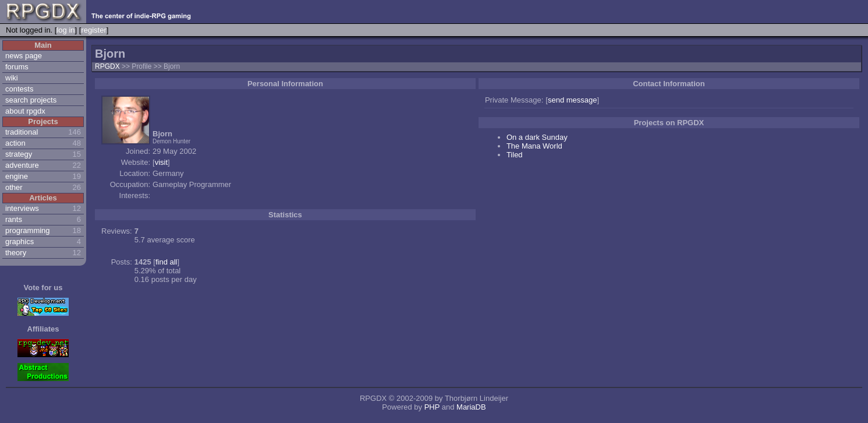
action (15, 143)
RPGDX (107, 66)
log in (65, 30)
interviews (22, 208)
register (93, 30)
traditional (22, 132)
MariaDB (471, 407)
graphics (20, 242)
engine (17, 176)
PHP (432, 407)
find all (166, 262)
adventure (22, 165)
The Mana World (534, 146)
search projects (31, 100)
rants (14, 219)
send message (573, 100)
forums (17, 67)
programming (28, 230)
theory (16, 253)
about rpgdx (25, 111)
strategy (19, 154)
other (14, 187)
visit (161, 162)
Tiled (515, 155)
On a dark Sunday (537, 137)
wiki (12, 78)
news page (24, 56)
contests (19, 89)
